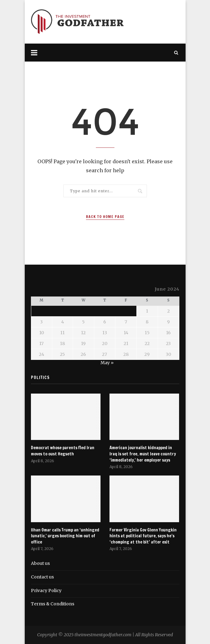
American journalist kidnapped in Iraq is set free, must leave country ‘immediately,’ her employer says (143, 454)
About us (40, 563)
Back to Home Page (105, 217)
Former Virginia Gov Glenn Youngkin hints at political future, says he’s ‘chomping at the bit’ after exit (143, 536)
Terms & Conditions (53, 604)
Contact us (42, 577)
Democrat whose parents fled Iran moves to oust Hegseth (63, 451)
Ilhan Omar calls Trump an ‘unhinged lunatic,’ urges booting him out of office (65, 536)
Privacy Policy (46, 591)
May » (107, 363)
